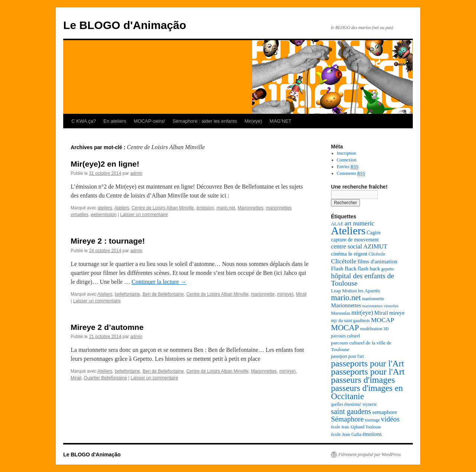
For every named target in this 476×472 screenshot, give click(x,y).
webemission (104, 215)
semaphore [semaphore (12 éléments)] (385, 412)
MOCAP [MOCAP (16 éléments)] (382, 320)
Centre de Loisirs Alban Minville (163, 208)
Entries (348, 167)
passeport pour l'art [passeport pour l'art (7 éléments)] (347, 357)
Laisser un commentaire (144, 215)
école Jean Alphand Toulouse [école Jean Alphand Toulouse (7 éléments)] (356, 427)
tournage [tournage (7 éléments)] (372, 420)
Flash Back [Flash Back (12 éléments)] (344, 268)
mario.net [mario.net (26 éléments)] (346, 298)
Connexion (347, 160)
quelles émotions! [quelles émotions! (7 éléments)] (346, 404)
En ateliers (115, 121)
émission (205, 208)
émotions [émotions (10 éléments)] (372, 434)
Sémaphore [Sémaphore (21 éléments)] (347, 419)
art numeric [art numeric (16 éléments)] (359, 223)
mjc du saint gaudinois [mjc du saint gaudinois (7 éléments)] (350, 321)
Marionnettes (250, 208)
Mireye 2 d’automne (107, 327)
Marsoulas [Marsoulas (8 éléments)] (341, 313)
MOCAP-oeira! (149, 121)
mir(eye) (285, 294)
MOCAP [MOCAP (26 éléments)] (345, 328)
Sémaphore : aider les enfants (205, 121)
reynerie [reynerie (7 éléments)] (370, 404)
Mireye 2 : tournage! (108, 241)
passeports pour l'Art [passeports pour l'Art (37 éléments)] (368, 372)
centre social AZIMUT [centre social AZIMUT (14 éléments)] (359, 246)
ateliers (105, 208)
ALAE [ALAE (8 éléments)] (337, 224)
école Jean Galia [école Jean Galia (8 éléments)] (346, 434)
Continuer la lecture (159, 282)
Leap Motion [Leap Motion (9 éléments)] (344, 291)
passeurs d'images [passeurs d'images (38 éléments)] (363, 380)
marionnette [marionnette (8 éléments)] (373, 299)
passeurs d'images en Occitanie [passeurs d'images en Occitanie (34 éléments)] (367, 392)
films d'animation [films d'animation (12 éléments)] (377, 261)
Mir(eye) (253, 121)
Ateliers (122, 208)
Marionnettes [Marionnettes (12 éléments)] (346, 305)
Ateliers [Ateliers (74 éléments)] (348, 231)
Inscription (347, 153)
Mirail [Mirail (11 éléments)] (381, 313)
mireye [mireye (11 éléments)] (397, 313)
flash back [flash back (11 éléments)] (369, 269)
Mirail (301, 294)
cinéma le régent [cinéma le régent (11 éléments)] (349, 254)
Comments (351, 174)
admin (136, 173)
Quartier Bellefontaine (105, 378)
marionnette (263, 294)
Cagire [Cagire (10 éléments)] (374, 232)
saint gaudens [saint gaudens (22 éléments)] (351, 411)
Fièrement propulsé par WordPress (369, 455)
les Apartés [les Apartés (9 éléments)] (369, 291)
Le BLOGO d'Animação (125, 25)
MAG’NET (281, 121)
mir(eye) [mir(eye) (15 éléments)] (362, 313)
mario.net (226, 208)
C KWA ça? (84, 121)
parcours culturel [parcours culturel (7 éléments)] (345, 336)
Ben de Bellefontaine (163, 294)
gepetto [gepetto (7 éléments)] (387, 269)
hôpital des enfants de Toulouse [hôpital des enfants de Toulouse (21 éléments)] (363, 280)
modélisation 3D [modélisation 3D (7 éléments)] (374, 329)
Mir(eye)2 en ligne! (105, 164)
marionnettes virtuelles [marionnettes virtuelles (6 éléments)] (380, 306)
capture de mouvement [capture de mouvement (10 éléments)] (355, 240)
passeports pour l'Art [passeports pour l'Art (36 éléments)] (368, 363)
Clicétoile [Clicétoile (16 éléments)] (344, 261)
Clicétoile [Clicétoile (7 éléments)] (377, 254)
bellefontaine (128, 294)
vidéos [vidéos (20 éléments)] (390, 419)
